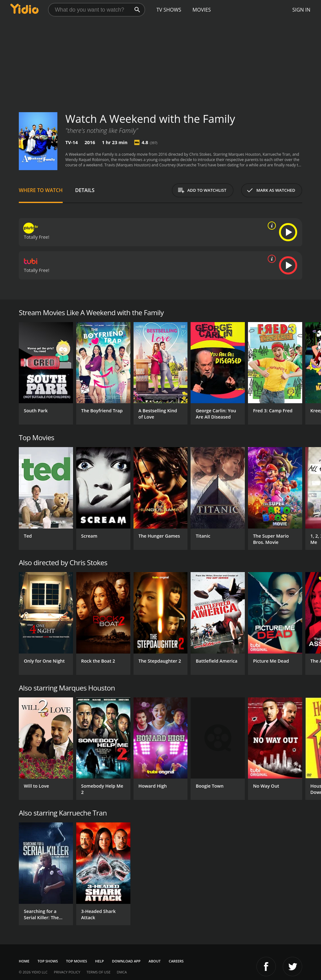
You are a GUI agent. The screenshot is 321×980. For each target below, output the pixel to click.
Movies (202, 10)
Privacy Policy (67, 972)
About (155, 961)
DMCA (122, 972)
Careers (176, 961)
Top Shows (48, 961)
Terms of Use (98, 972)
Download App (126, 961)
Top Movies (77, 961)
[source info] (271, 226)
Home (24, 961)
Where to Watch (41, 190)
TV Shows (169, 10)
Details (85, 190)
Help (100, 961)
